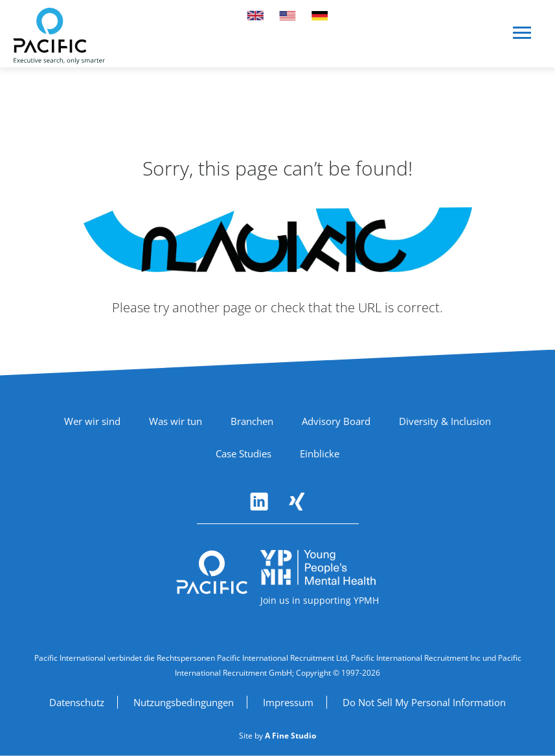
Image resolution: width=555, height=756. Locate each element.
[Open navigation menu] (523, 38)
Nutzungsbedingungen (184, 702)
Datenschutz (77, 702)
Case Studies (244, 453)
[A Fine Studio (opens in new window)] (290, 736)
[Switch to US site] (288, 16)
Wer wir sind (92, 421)
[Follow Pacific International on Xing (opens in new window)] (297, 501)
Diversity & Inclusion (445, 421)
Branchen (252, 421)
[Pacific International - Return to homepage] (212, 573)
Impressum (288, 702)
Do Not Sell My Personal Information (424, 702)
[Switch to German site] (320, 16)
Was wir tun (176, 421)
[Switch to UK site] (255, 16)
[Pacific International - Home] (59, 36)
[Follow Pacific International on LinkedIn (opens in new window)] (259, 501)
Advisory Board (336, 421)
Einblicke (320, 453)
